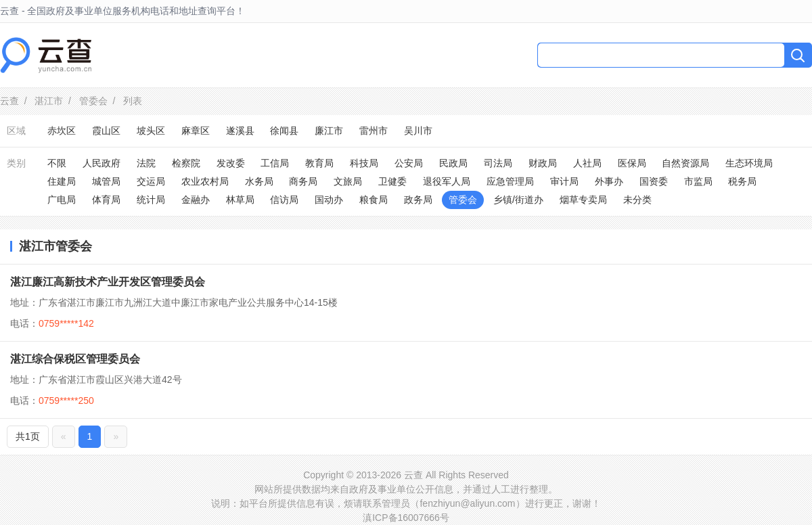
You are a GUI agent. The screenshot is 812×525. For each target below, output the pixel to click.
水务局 (259, 181)
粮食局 (374, 200)
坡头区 (151, 131)
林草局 (240, 200)
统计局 (151, 200)
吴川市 (418, 131)
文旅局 (348, 181)
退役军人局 (447, 181)
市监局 (698, 181)
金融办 (196, 200)
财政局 (543, 163)
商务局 (303, 181)
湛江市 (49, 101)
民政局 (453, 163)
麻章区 (196, 131)
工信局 (275, 163)
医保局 (632, 163)
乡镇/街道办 (518, 200)
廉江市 (329, 131)
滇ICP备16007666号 (406, 518)
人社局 (587, 163)
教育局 (319, 163)
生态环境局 (749, 163)
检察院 (186, 163)
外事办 (609, 181)
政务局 (418, 200)
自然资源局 (685, 163)
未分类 (637, 200)
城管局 (106, 181)
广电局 (62, 200)
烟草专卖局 (583, 200)
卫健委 (392, 181)
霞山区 (106, 131)
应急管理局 (510, 181)
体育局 (106, 200)
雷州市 (374, 131)
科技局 (364, 163)
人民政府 (101, 163)
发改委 (231, 163)
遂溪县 (240, 131)
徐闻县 (284, 131)
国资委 (654, 181)
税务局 (742, 181)
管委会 (93, 101)
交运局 (151, 181)
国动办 (329, 200)
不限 (57, 163)
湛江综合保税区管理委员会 (75, 359)
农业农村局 (205, 181)
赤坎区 (62, 131)
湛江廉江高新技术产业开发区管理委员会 (108, 282)
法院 (146, 163)
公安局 (409, 163)
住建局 (62, 181)
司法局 (498, 163)
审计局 (564, 181)
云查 (9, 101)
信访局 (284, 200)
